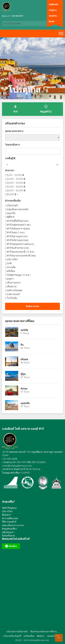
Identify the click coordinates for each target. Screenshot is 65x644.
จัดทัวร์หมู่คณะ (9, 508)
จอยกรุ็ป (11, 213)
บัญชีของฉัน (53, 4)
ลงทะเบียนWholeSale (13, 525)
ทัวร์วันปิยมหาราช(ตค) (19, 229)
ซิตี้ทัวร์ (11, 217)
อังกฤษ (24, 389)
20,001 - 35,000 (16, 179)
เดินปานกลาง (14, 283)
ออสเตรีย (25, 403)
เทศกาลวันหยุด (15, 290)
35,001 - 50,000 (16, 183)
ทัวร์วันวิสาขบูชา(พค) (18, 240)
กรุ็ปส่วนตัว (13, 205)
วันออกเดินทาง (12, 145)
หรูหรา (10, 279)
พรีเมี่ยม (11, 271)
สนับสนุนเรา (8, 532)
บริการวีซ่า (12, 259)
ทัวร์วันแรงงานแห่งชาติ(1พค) (22, 256)
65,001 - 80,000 (16, 190)
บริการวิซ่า (7, 511)
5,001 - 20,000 (16, 175)
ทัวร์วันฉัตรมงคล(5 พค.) (19, 225)
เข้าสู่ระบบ (53, 10)
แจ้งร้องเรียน (29, 636)
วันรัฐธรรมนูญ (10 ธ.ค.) (19, 275)
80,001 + (13, 194)
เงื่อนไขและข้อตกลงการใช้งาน (44, 632)
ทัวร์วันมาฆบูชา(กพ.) (18, 236)
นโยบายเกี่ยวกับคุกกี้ (12, 636)
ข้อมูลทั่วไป (46, 109)
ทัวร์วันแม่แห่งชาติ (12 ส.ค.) (21, 252)
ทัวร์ (15, 109)
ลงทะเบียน (53, 16)
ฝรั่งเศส (24, 359)
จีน (22, 345)
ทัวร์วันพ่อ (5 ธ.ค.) (16, 232)
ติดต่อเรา (7, 515)
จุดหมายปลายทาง (14, 131)
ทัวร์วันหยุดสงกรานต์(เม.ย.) (21, 244)
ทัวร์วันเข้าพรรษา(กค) (18, 248)
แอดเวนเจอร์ (14, 294)
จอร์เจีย (24, 330)
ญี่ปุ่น (23, 374)
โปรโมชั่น (12, 298)
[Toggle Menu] (61, 33)
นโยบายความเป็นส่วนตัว (17, 632)
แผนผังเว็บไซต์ (53, 636)
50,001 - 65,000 (16, 187)
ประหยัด (11, 267)
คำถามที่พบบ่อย (10, 518)
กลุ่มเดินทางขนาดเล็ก (18, 209)
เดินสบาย (12, 286)
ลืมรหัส (51, 22)
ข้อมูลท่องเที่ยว (9, 529)
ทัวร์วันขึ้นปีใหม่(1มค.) (18, 221)
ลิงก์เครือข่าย (8, 536)
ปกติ (9, 263)
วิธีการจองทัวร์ (9, 522)
